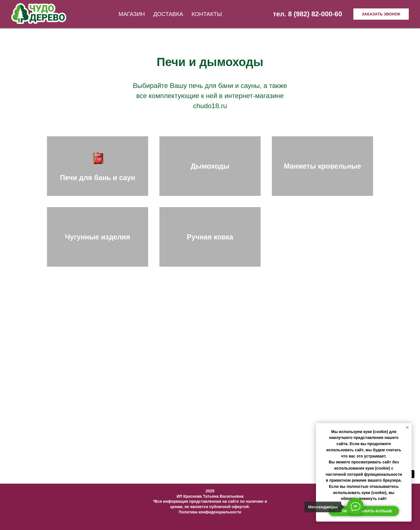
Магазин (132, 14)
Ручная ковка (210, 237)
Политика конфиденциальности (210, 512)
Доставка (168, 14)
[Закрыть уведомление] (407, 427)
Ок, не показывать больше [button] (364, 511)
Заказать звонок (381, 14)
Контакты (207, 14)
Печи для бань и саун (98, 178)
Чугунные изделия (98, 237)
